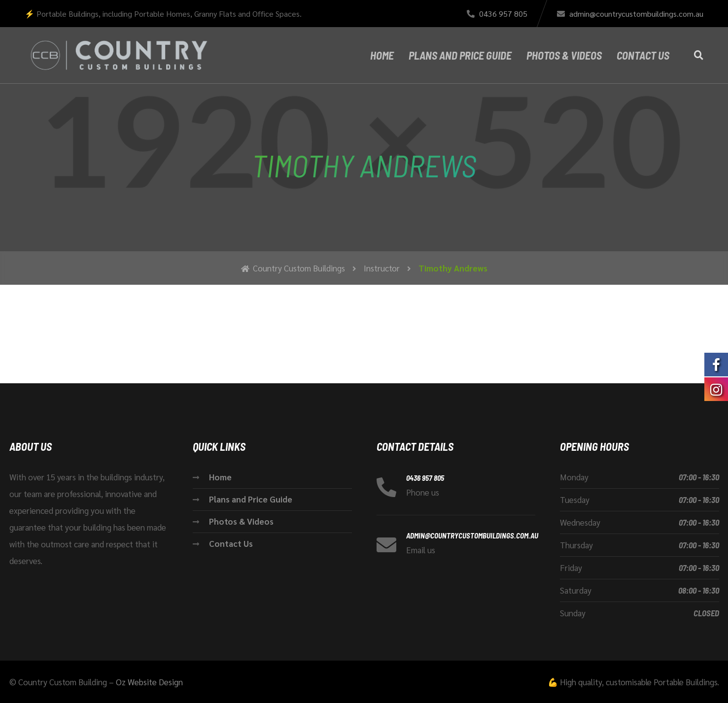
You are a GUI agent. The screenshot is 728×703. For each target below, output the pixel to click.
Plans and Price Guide (460, 55)
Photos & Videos (564, 55)
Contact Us (643, 55)
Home (382, 55)
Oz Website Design (149, 682)
